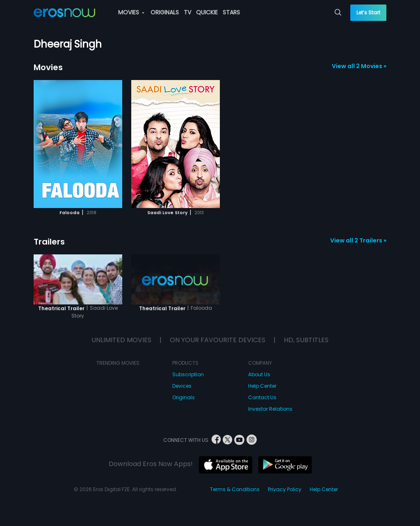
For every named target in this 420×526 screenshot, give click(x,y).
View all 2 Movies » (359, 66)
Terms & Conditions (235, 489)
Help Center (262, 386)
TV (187, 12)
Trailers (49, 242)
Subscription (188, 374)
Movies (48, 67)
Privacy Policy (285, 489)
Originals (184, 397)
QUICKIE (207, 12)
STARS (231, 12)
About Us (259, 374)
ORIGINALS (165, 12)
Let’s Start (368, 13)
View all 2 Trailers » (358, 240)
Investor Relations (270, 409)
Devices (182, 386)
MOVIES (131, 12)
